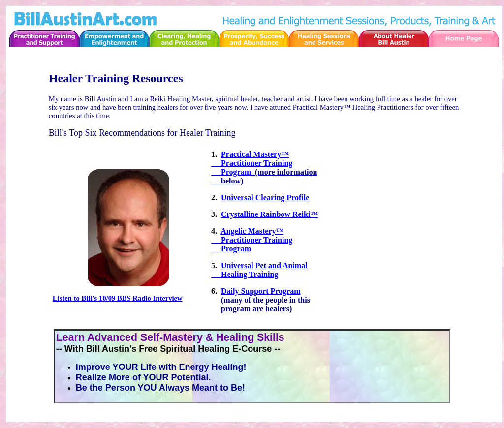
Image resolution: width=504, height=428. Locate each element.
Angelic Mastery (248, 231)
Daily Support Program (261, 291)
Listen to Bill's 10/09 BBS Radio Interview (118, 298)
